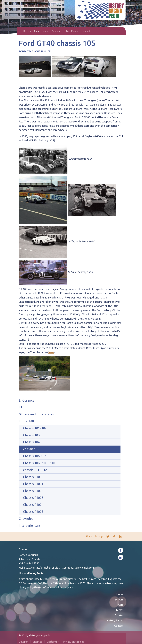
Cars (36, 31)
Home (20, 31)
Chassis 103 (31, 435)
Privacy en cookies (74, 642)
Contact (86, 31)
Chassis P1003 (33, 498)
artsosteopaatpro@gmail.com (77, 568)
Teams (46, 31)
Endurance (27, 400)
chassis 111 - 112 (35, 470)
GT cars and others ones (36, 414)
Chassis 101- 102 (35, 428)
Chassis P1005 (33, 512)
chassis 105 (31, 449)
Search (122, 31)
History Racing (71, 31)
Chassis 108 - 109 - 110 (39, 463)
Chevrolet (26, 519)
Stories (56, 31)
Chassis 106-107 (35, 456)
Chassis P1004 (33, 505)
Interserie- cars (30, 526)
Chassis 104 (31, 442)
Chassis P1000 (33, 477)
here (51, 352)
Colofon (24, 642)
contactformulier (41, 568)
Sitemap (37, 642)
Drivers (27, 31)
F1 (20, 407)
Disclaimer (53, 642)
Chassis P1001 (33, 484)
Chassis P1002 (33, 491)
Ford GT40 (26, 421)
